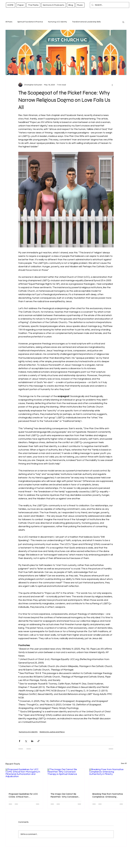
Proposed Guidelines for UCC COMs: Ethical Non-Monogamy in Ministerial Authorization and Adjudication (23, 795)
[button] (123, 22)
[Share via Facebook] (20, 741)
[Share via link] (38, 741)
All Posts (9, 22)
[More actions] (112, 85)
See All (124, 763)
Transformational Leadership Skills (86, 22)
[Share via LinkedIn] (32, 741)
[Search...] (109, 5)
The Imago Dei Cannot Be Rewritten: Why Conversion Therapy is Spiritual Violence (64, 795)
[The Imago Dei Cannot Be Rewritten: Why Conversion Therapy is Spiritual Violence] (66, 779)
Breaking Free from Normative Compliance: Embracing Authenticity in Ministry (108, 795)
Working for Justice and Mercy (52, 732)
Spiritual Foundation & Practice (30, 22)
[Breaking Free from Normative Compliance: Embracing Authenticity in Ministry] (108, 779)
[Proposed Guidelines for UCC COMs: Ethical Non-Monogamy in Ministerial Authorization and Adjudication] (24, 779)
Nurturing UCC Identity (57, 22)
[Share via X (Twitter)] (26, 741)
